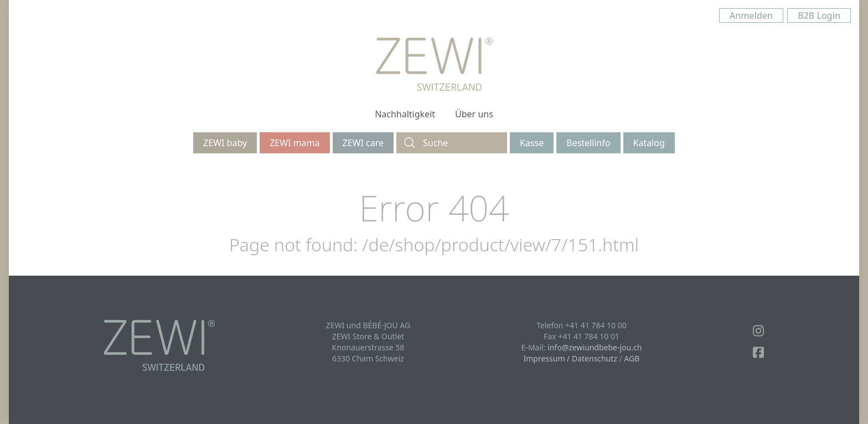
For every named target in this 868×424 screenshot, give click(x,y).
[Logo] (434, 64)
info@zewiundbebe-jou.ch (595, 347)
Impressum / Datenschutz (570, 358)
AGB (632, 358)
